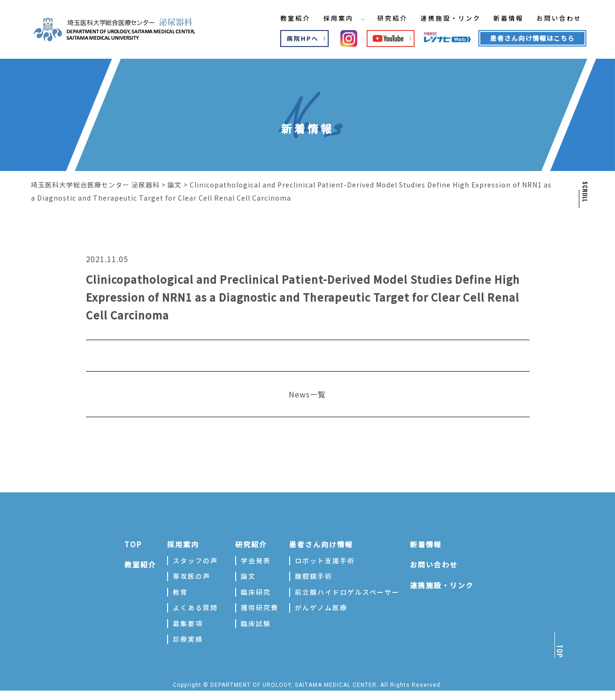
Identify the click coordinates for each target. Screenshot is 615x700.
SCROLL (584, 192)
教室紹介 (284, 18)
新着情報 (507, 18)
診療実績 (188, 639)
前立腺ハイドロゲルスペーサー (347, 592)
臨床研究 (256, 592)
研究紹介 (385, 18)
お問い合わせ (561, 18)
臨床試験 (256, 623)
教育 (180, 592)
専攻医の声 (192, 576)
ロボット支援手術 (325, 560)
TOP (133, 544)
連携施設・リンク (446, 18)
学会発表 (256, 560)
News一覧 (307, 394)
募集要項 (188, 623)
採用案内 (335, 18)
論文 (248, 576)
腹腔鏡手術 (314, 576)
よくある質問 (195, 607)
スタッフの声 (195, 560)
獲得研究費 (260, 607)
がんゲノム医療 (321, 607)
